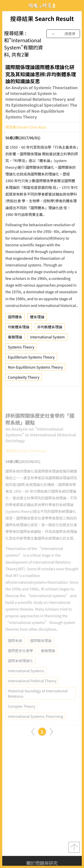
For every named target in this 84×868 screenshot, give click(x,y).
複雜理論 (15, 338)
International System (47, 338)
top (74, 847)
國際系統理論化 (20, 666)
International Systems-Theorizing (36, 722)
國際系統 (15, 646)
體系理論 (37, 318)
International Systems (26, 676)
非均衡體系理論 (50, 328)
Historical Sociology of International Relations (38, 699)
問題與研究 (42, 6)
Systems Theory (21, 348)
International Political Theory (32, 686)
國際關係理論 (41, 646)
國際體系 (15, 318)
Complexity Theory (24, 378)
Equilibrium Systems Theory (31, 358)
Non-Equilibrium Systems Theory (35, 368)
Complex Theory (22, 712)
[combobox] (63, 34)
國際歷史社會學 (20, 656)
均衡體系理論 (19, 328)
